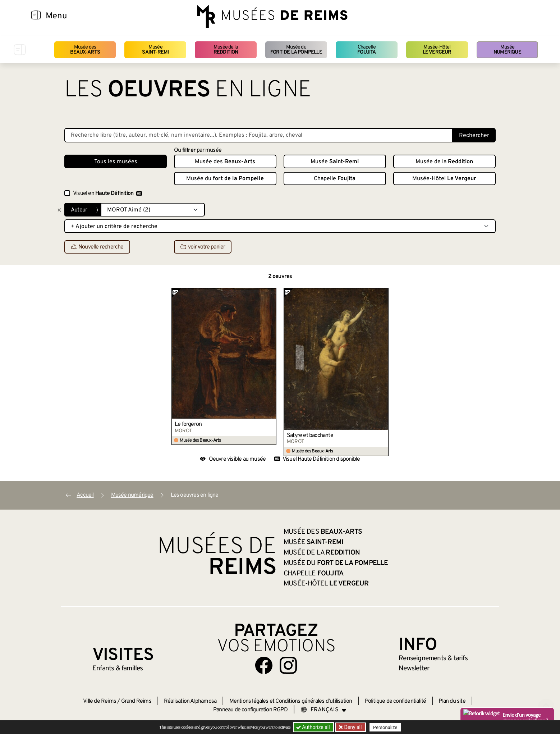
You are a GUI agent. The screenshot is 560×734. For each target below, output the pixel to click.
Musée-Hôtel (437, 50)
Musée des (85, 50)
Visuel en (107, 193)
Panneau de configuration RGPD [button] (250, 710)
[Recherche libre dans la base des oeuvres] (259, 135)
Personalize (385, 727)
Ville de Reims (100, 701)
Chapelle (366, 50)
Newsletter (414, 669)
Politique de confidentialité (396, 701)
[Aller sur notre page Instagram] (288, 665)
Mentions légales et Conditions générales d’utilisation (291, 701)
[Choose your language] (323, 710)
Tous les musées (116, 162)
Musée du (296, 50)
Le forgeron (188, 424)
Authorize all (314, 727)
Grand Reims (136, 701)
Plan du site (452, 701)
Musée (155, 50)
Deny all (352, 727)
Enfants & (118, 669)
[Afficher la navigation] (36, 16)
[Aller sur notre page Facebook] (264, 665)
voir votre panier (203, 247)
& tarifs (433, 658)
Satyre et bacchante (310, 436)
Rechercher (474, 136)
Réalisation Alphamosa (190, 701)
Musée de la (226, 50)
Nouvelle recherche (97, 247)
